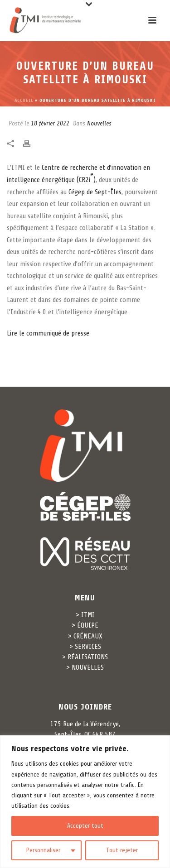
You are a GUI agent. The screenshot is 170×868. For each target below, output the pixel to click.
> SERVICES (85, 647)
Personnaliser (43, 850)
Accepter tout (85, 826)
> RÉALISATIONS (85, 657)
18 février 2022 (50, 123)
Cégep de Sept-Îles (95, 192)
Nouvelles (99, 123)
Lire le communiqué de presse (48, 333)
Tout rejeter (122, 850)
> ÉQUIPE (85, 625)
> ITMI (85, 615)
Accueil (24, 100)
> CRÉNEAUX (85, 636)
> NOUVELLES (85, 667)
